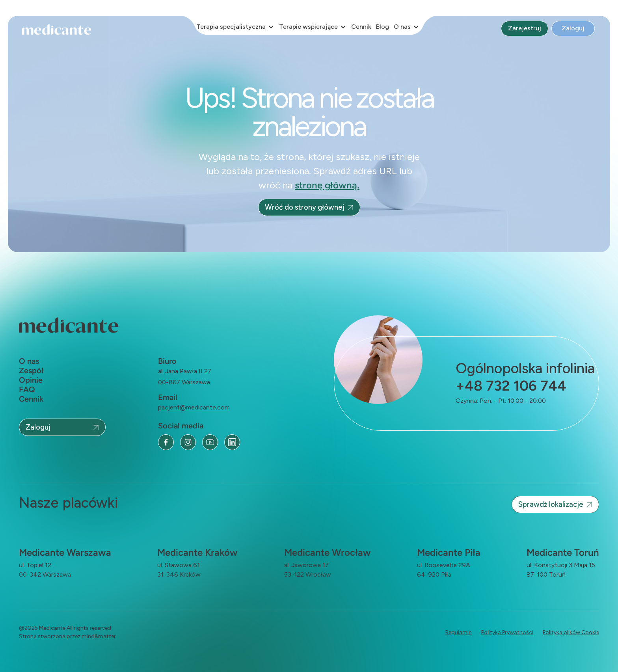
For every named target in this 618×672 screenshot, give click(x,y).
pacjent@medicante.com (194, 407)
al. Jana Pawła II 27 (185, 371)
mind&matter (99, 636)
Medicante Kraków (197, 553)
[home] (59, 30)
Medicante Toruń (563, 553)
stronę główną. (327, 185)
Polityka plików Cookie (571, 632)
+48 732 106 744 (511, 386)
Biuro (167, 361)
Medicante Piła (449, 553)
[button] (235, 27)
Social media (181, 426)
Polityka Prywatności (507, 632)
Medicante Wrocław (328, 553)
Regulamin (459, 632)
